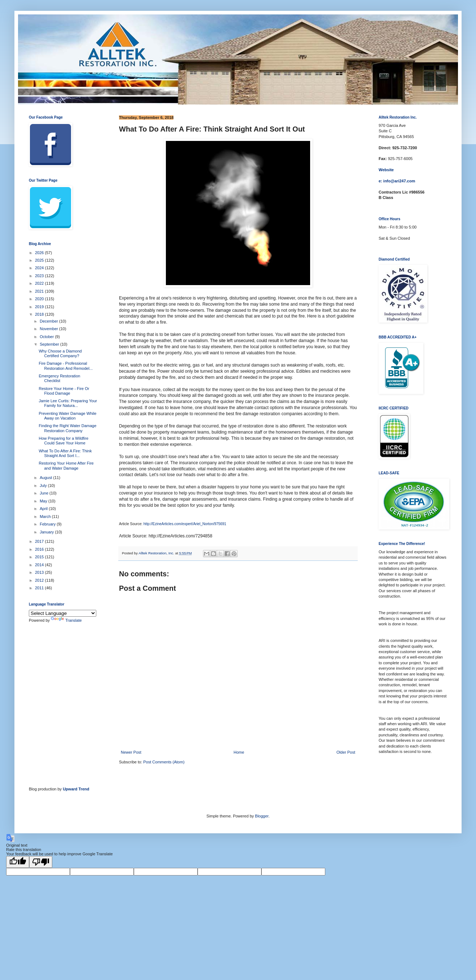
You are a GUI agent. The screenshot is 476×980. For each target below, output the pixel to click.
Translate (66, 620)
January (47, 532)
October (47, 337)
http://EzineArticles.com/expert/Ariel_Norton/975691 (185, 524)
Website (386, 170)
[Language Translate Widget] (63, 613)
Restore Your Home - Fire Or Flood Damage (64, 391)
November (49, 329)
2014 (40, 565)
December (49, 321)
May (44, 501)
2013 (40, 572)
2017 (40, 541)
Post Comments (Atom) (164, 762)
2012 (40, 580)
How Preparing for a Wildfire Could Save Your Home (63, 441)
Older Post (346, 752)
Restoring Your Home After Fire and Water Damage (66, 465)
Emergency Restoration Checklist (59, 378)
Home (239, 752)
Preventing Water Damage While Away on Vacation (67, 416)
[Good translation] (18, 862)
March (46, 516)
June (45, 493)
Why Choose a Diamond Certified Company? (60, 353)
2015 (40, 557)
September (50, 344)
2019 (40, 307)
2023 (40, 276)
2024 (40, 268)
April (44, 509)
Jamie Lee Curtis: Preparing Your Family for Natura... (68, 403)
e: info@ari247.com (397, 181)
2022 (40, 283)
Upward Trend (76, 789)
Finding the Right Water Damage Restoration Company (67, 428)
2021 (40, 291)
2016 (40, 549)
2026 (40, 253)
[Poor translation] (41, 862)
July (44, 485)
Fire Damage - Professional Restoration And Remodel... (66, 366)
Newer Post (131, 752)
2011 (40, 588)
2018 (40, 314)
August (46, 478)
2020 (40, 299)
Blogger (262, 816)
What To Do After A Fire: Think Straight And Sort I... (65, 453)
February (48, 524)
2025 (40, 260)
